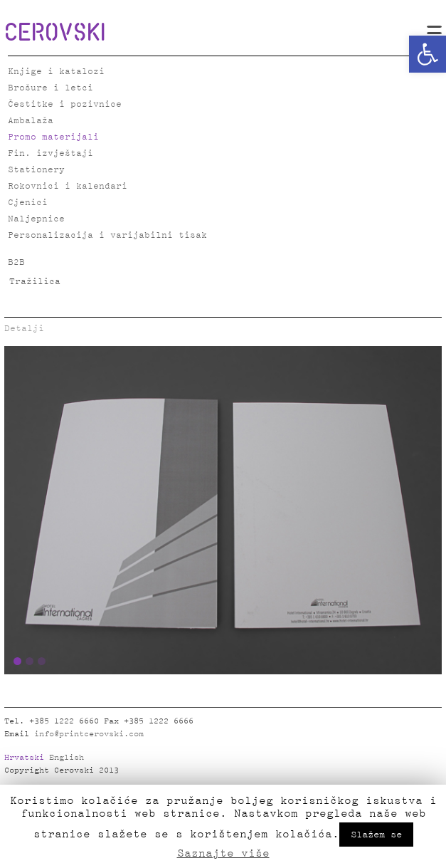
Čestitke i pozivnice (65, 104)
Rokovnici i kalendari (68, 186)
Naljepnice (36, 219)
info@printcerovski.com (89, 734)
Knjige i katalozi (56, 72)
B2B (16, 262)
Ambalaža (31, 121)
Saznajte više (223, 853)
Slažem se (376, 835)
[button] (428, 54)
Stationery (36, 170)
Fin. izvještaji (51, 153)
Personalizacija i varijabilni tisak (107, 235)
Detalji (24, 329)
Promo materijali (53, 137)
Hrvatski (24, 758)
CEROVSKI (55, 31)
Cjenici (28, 203)
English (67, 758)
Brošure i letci (51, 88)
